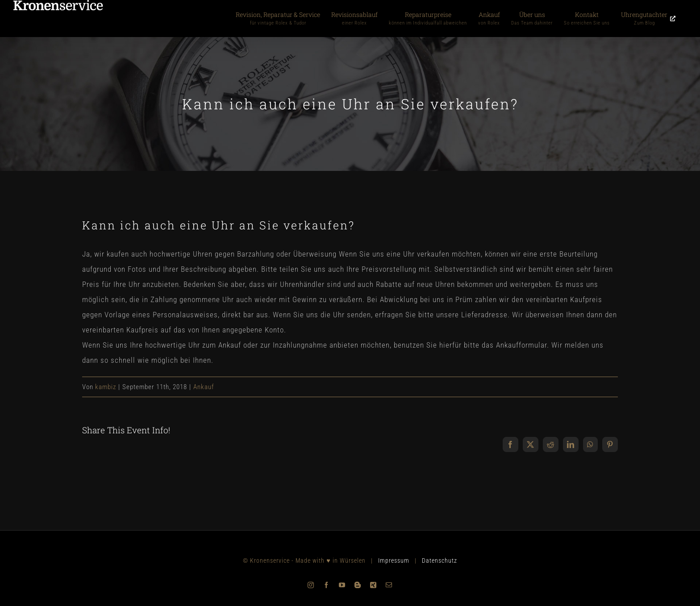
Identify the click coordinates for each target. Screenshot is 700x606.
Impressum (394, 560)
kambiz (106, 387)
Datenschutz (440, 560)
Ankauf (204, 387)
